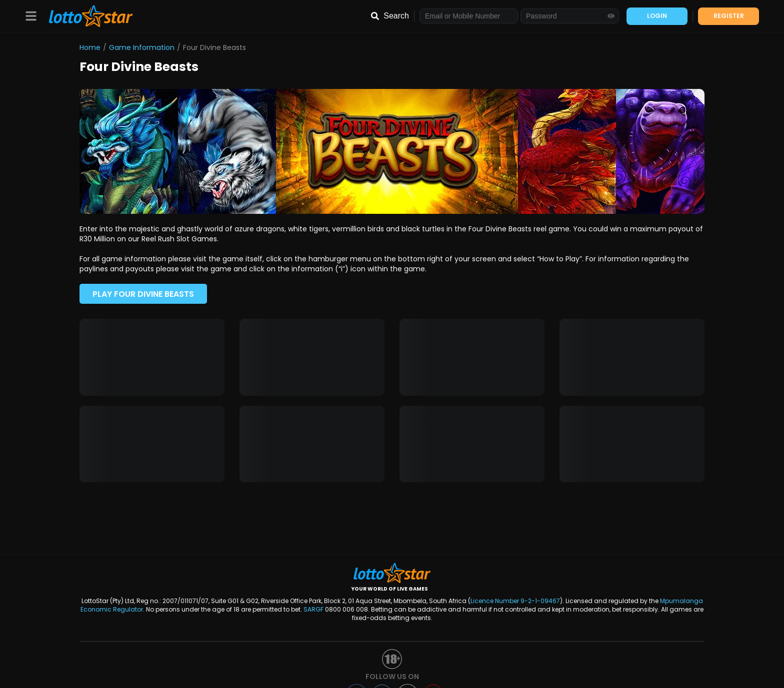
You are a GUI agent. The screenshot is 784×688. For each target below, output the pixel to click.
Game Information (142, 47)
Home (90, 47)
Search (396, 16)
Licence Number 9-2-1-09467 (515, 601)
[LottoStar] (86, 16)
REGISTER (729, 16)
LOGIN (657, 16)
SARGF (313, 609)
